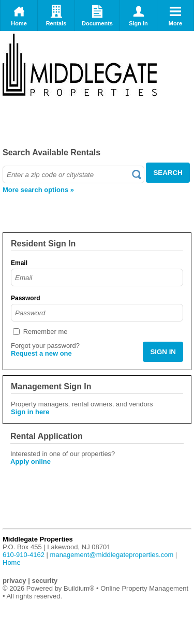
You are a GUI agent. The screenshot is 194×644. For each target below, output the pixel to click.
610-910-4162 (24, 555)
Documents (97, 16)
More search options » (38, 190)
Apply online (31, 462)
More (175, 16)
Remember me (46, 332)
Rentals (56, 16)
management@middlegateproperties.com (112, 555)
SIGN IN (163, 352)
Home (19, 16)
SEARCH (168, 173)
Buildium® (79, 588)
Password (26, 298)
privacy (14, 581)
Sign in (138, 16)
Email (19, 263)
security (44, 581)
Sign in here (30, 412)
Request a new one (41, 353)
